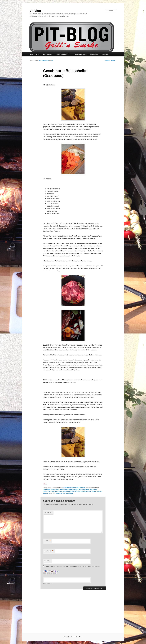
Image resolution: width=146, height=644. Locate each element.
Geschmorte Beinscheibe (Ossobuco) (74, 488)
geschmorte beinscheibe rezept (67, 491)
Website (47, 561)
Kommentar (48, 512)
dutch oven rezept (84, 490)
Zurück (107, 60)
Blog (32, 54)
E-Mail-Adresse (49, 551)
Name (48, 541)
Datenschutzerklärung (80, 54)
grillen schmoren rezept (84, 491)
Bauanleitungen (48, 54)
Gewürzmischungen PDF (63, 54)
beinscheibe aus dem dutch (51, 490)
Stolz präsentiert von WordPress (73, 637)
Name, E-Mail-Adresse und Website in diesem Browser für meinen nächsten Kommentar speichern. (73, 566)
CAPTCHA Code (48, 584)
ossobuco (95, 491)
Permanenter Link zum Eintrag (64, 493)
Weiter (114, 60)
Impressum (105, 54)
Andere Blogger (94, 54)
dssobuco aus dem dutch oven (69, 490)
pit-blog (35, 11)
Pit (52, 60)
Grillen (38, 54)
